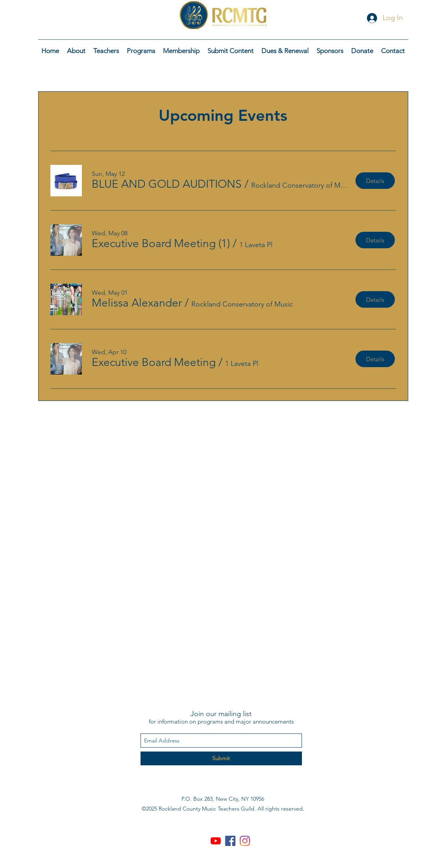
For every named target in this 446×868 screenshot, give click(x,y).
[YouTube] (216, 841)
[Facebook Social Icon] (230, 841)
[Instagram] (245, 841)
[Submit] (221, 758)
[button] (167, 184)
